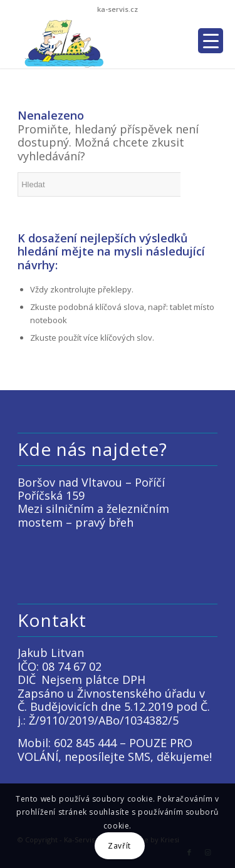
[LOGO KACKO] (97, 43)
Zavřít (119, 846)
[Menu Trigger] (211, 41)
